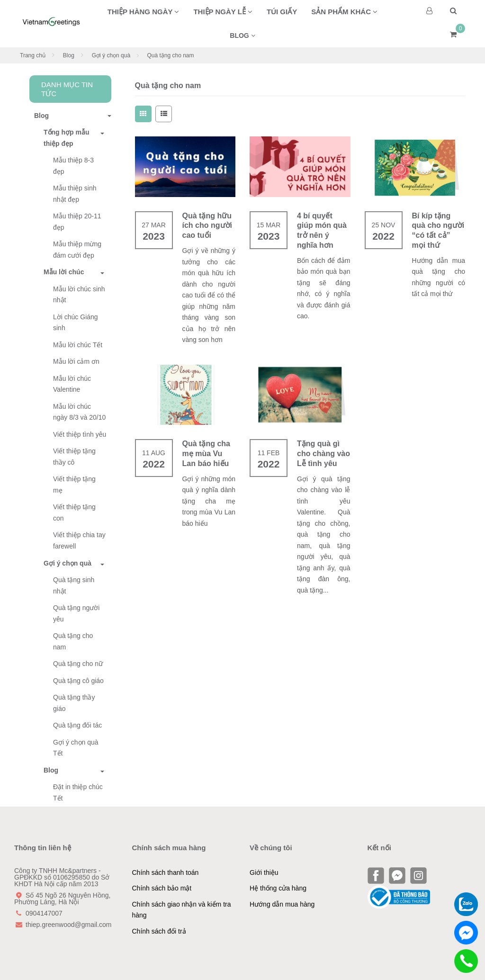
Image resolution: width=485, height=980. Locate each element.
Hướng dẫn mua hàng (282, 904)
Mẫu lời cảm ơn (76, 361)
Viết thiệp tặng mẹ (74, 485)
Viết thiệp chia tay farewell (79, 540)
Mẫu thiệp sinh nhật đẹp (75, 194)
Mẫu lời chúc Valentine (72, 384)
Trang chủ (33, 55)
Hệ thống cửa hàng (278, 888)
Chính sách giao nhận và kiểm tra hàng (182, 910)
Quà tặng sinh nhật (74, 585)
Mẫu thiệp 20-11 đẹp (77, 222)
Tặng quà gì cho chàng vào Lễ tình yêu (323, 454)
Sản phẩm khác (344, 12)
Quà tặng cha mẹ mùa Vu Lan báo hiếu (206, 454)
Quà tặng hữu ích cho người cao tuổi (207, 226)
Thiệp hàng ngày (144, 12)
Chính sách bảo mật (162, 888)
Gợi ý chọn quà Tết (76, 748)
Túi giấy (282, 12)
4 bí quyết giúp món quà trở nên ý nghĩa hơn (322, 230)
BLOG (242, 36)
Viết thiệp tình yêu (80, 434)
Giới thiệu (264, 872)
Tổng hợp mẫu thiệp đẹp (67, 138)
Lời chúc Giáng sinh (76, 323)
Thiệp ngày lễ (223, 12)
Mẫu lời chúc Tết (78, 345)
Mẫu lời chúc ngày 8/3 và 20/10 (79, 412)
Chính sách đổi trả (159, 931)
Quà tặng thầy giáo (74, 703)
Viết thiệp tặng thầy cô (74, 457)
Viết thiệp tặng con (74, 512)
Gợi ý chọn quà (111, 55)
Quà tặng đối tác (77, 725)
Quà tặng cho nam (73, 641)
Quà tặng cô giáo (78, 681)
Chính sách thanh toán (166, 872)
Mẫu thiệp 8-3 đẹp (73, 166)
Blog (69, 55)
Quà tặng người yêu (76, 613)
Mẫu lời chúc (64, 272)
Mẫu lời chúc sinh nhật (79, 295)
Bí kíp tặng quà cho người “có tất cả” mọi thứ (438, 230)
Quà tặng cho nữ (78, 664)
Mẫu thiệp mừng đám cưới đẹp (77, 250)
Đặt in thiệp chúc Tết (78, 792)
